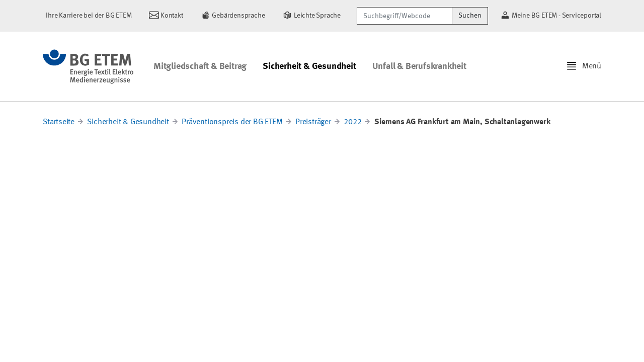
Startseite (59, 122)
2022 (352, 122)
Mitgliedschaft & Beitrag (200, 66)
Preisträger (313, 122)
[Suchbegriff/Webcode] (405, 16)
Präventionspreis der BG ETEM (232, 122)
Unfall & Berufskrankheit (419, 66)
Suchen (470, 16)
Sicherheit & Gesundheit (309, 66)
